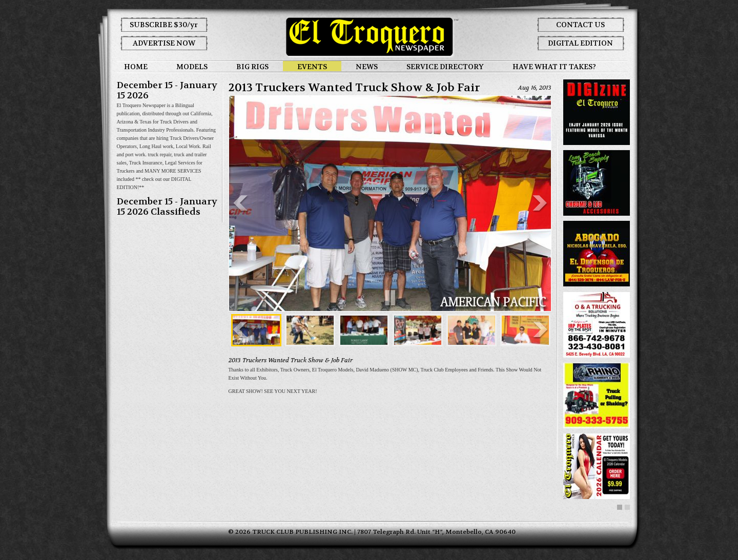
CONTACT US (580, 25)
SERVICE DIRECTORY (445, 67)
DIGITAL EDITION (580, 43)
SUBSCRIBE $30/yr (164, 25)
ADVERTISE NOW (164, 43)
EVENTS (312, 67)
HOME (136, 67)
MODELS (192, 67)
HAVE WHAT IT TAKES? (554, 67)
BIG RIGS (252, 67)
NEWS (367, 67)
